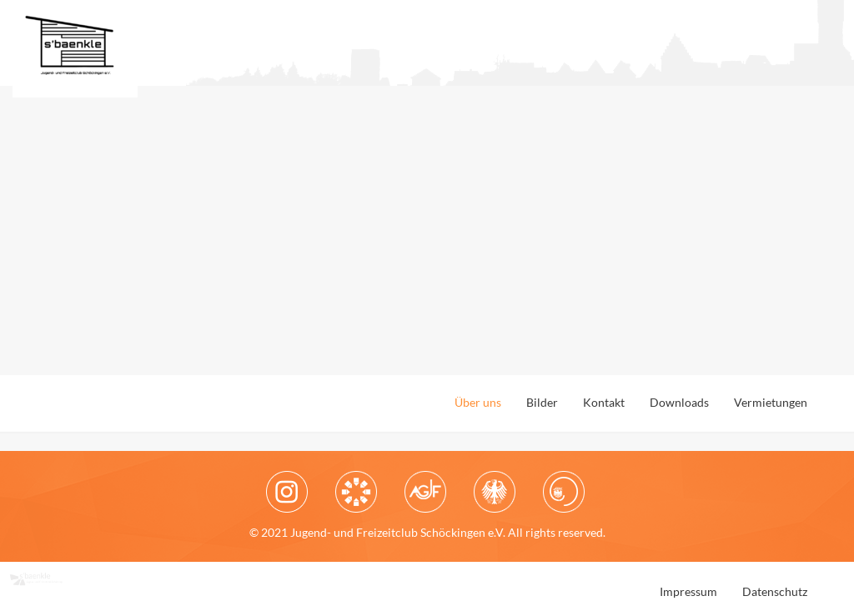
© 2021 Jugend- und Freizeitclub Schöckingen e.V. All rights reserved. (427, 532)
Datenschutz (775, 591)
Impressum (688, 591)
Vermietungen (771, 402)
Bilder (542, 402)
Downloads (679, 402)
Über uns (478, 402)
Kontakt (604, 402)
